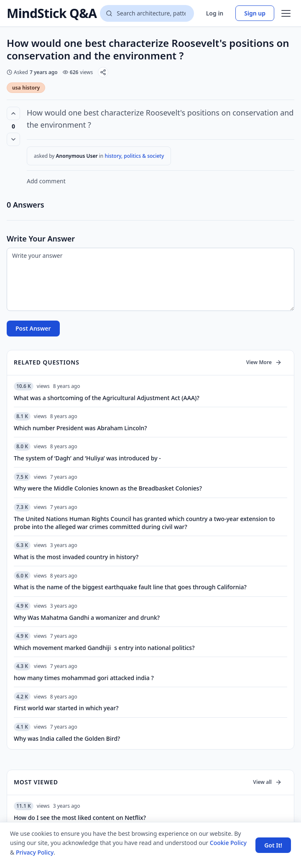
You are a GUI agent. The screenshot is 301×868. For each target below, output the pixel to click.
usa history (26, 88)
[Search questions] (147, 13)
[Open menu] (286, 13)
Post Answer (33, 328)
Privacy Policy (35, 852)
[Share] (103, 72)
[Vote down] (13, 139)
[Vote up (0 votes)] (13, 113)
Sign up (255, 13)
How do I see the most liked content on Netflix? (80, 818)
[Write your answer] (150, 279)
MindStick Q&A (52, 13)
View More (264, 362)
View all (267, 782)
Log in (215, 13)
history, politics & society (134, 156)
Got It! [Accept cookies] (273, 845)
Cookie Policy (228, 843)
